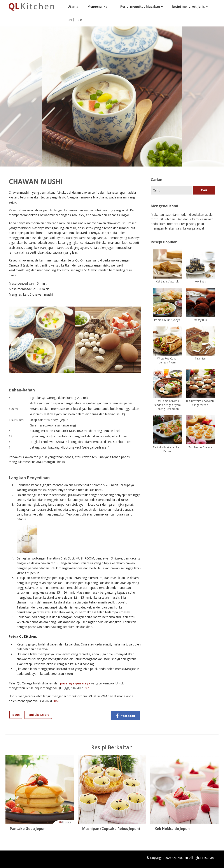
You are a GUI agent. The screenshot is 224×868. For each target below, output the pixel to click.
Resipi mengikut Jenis (188, 6)
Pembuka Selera (38, 715)
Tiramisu (200, 359)
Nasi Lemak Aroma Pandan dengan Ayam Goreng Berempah (167, 405)
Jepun (16, 715)
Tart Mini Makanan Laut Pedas (167, 449)
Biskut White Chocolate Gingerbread (200, 403)
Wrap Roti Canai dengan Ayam (167, 360)
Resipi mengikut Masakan (140, 6)
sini (88, 688)
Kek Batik (200, 281)
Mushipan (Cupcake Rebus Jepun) (111, 829)
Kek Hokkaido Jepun (172, 829)
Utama (73, 6)
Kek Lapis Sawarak (167, 281)
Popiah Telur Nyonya (167, 320)
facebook (125, 716)
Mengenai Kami (99, 6)
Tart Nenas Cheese (200, 447)
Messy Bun (200, 320)
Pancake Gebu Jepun (28, 829)
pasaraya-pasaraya (75, 683)
